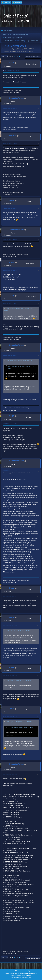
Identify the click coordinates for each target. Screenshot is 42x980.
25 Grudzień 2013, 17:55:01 (10, 471)
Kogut (12, 416)
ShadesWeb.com (26, 978)
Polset (12, 262)
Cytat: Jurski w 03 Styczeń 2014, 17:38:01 (19, 681)
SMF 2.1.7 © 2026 (16, 975)
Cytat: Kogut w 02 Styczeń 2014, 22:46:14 (19, 630)
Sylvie (23, 41)
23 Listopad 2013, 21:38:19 (10, 108)
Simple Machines (26, 975)
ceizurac (13, 136)
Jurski (12, 200)
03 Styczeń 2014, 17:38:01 (10, 625)
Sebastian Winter (17, 98)
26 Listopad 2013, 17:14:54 (10, 239)
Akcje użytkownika (33, 57)
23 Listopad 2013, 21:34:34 (12, 70)
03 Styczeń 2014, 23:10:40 (10, 675)
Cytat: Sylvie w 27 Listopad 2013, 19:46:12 (19, 361)
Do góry (5, 958)
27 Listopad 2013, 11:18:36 (10, 270)
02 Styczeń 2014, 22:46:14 (10, 596)
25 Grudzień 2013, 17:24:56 (10, 424)
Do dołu (5, 56)
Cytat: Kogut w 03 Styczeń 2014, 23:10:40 (19, 722)
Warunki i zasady (20, 971)
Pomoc (12, 971)
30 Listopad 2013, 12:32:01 (10, 355)
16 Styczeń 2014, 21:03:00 (10, 774)
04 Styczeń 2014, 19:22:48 (10, 716)
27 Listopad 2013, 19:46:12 (10, 303)
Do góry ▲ (29, 971)
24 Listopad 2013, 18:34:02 (10, 208)
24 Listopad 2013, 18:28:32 (10, 143)
